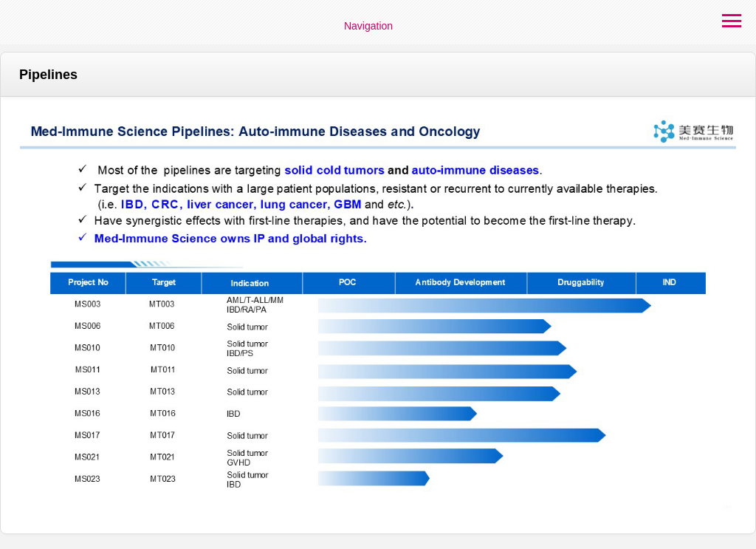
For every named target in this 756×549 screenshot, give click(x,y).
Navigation (368, 26)
